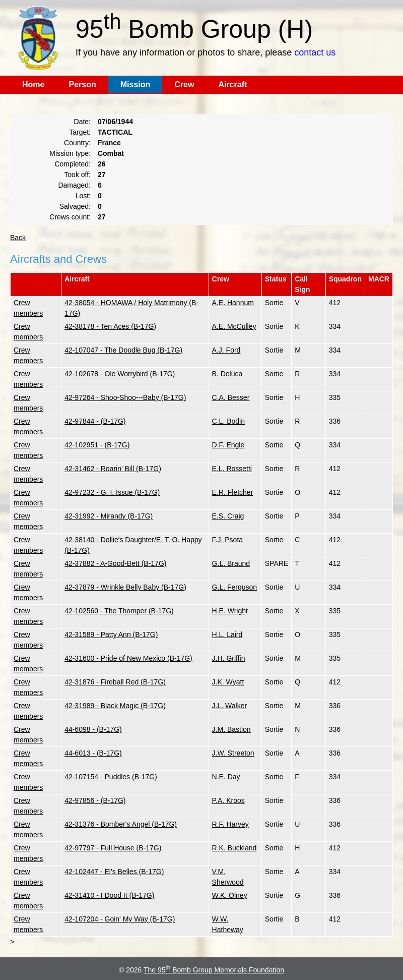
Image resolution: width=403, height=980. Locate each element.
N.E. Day (226, 777)
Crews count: (70, 217)
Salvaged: (75, 206)
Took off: (77, 175)
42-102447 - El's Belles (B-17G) (114, 872)
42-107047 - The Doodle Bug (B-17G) (123, 350)
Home (33, 84)
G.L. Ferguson (235, 587)
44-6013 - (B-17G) (93, 753)
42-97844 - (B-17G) (95, 421)
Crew (184, 84)
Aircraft (232, 84)
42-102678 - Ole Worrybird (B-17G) (120, 374)
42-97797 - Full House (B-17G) (113, 848)
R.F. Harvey (230, 824)
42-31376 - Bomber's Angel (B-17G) (121, 824)
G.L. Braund (231, 563)
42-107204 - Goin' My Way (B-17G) (120, 919)
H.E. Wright (230, 611)
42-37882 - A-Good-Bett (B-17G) (115, 563)
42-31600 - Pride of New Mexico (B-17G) (128, 658)
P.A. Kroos (228, 800)
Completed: (73, 164)
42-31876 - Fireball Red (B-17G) (115, 682)
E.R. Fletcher (233, 492)
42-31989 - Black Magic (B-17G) (115, 706)
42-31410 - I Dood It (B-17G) (109, 895)
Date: (82, 122)
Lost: (83, 196)
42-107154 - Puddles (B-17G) (111, 777)
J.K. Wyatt (228, 682)
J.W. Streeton (233, 753)
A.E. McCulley (234, 326)
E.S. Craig (228, 516)
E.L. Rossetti (232, 469)
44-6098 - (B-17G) (93, 729)
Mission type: (70, 153)
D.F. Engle (228, 445)
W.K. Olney (230, 895)
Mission (136, 84)
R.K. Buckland (234, 848)
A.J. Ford (226, 350)
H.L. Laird (227, 635)
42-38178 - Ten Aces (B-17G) (110, 326)
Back (18, 238)
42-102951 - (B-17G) (97, 445)
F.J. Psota (227, 540)
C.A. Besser (231, 397)
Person (82, 84)
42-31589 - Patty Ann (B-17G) (111, 635)
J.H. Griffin (229, 658)
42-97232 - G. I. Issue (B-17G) (112, 492)
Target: (80, 132)
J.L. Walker (230, 706)
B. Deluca (227, 374)
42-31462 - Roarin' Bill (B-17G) (113, 469)
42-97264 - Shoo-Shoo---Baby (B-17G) (125, 397)
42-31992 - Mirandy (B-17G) (109, 516)
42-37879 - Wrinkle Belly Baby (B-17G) (125, 587)
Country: (77, 143)
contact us (315, 52)
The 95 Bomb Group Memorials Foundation (214, 970)
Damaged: (74, 185)
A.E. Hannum (233, 303)
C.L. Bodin (228, 421)
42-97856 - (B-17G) (95, 800)
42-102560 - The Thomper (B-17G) (119, 611)
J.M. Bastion (231, 729)
